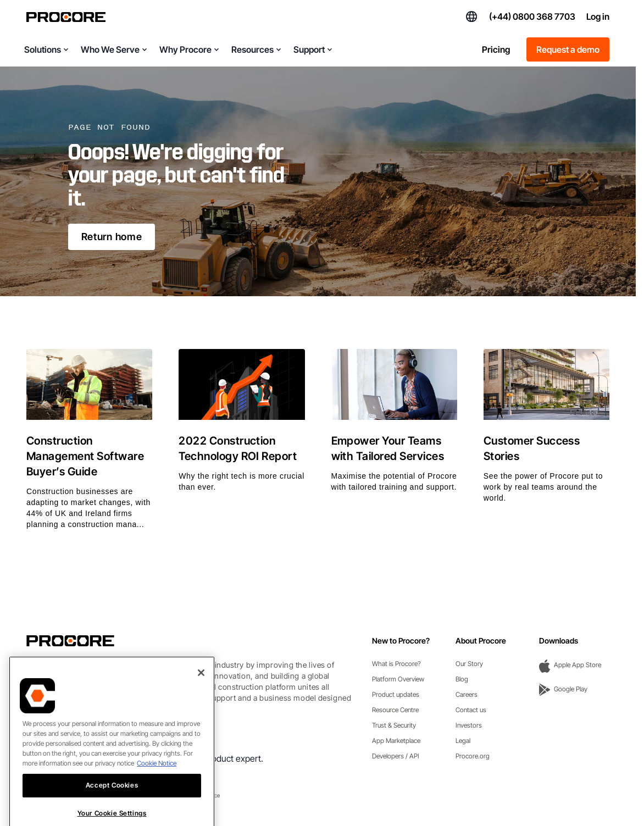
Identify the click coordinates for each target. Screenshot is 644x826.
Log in (598, 16)
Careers (467, 694)
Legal (463, 741)
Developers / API (396, 756)
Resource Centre (395, 710)
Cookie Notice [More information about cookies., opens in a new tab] (157, 782)
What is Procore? (396, 664)
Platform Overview (398, 679)
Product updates (396, 694)
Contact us (471, 710)
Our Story (469, 664)
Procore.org (473, 756)
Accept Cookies (112, 804)
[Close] (201, 692)
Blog (462, 679)
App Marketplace (396, 741)
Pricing (496, 49)
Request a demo (568, 49)
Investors (469, 725)
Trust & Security (394, 725)
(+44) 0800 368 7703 (532, 16)
